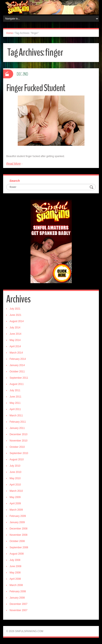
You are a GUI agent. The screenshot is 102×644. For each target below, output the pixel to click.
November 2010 (18, 441)
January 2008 (17, 598)
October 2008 (17, 541)
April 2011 (15, 409)
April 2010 (15, 485)
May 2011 (15, 403)
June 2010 (15, 472)
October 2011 (17, 372)
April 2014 (15, 346)
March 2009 (16, 510)
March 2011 (16, 416)
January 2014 (17, 365)
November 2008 (18, 535)
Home (10, 33)
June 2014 (15, 334)
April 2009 (15, 503)
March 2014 (16, 353)
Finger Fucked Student (36, 88)
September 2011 (19, 378)
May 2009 (15, 497)
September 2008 (19, 547)
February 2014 (18, 359)
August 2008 (17, 554)
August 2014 (17, 321)
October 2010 (17, 447)
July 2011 (15, 390)
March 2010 (16, 491)
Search (15, 181)
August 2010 (17, 459)
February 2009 (18, 516)
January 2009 (17, 522)
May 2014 (15, 340)
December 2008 (18, 529)
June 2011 (15, 397)
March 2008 (16, 585)
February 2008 (18, 591)
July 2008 (15, 560)
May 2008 (15, 573)
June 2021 (15, 315)
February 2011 (18, 422)
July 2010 (15, 466)
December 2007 (18, 604)
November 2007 (18, 610)
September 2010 (19, 453)
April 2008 (15, 579)
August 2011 (17, 384)
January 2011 (17, 428)
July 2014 (15, 328)
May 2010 (15, 478)
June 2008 (15, 566)
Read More (13, 164)
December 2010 (18, 434)
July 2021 (15, 309)
